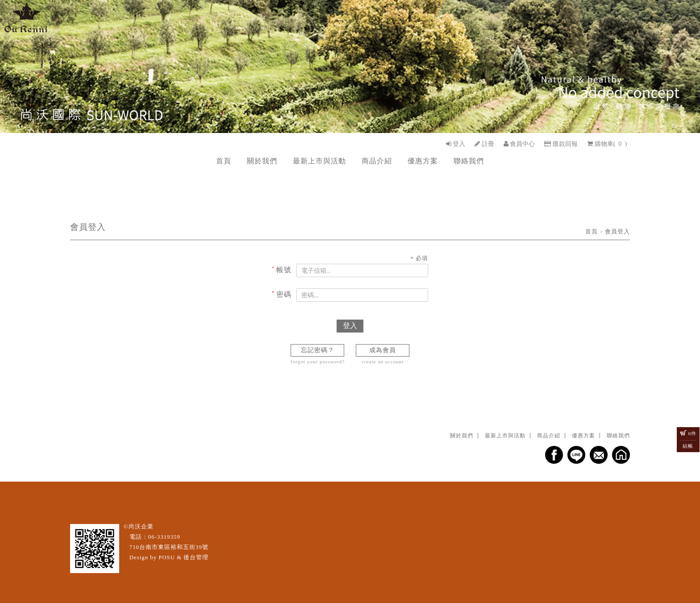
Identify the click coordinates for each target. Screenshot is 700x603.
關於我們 (262, 161)
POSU (167, 557)
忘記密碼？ (318, 350)
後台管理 (196, 557)
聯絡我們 (469, 161)
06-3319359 (164, 537)
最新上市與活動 (319, 161)
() (607, 144)
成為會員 (383, 350)
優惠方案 (423, 161)
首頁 (224, 161)
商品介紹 (377, 161)
